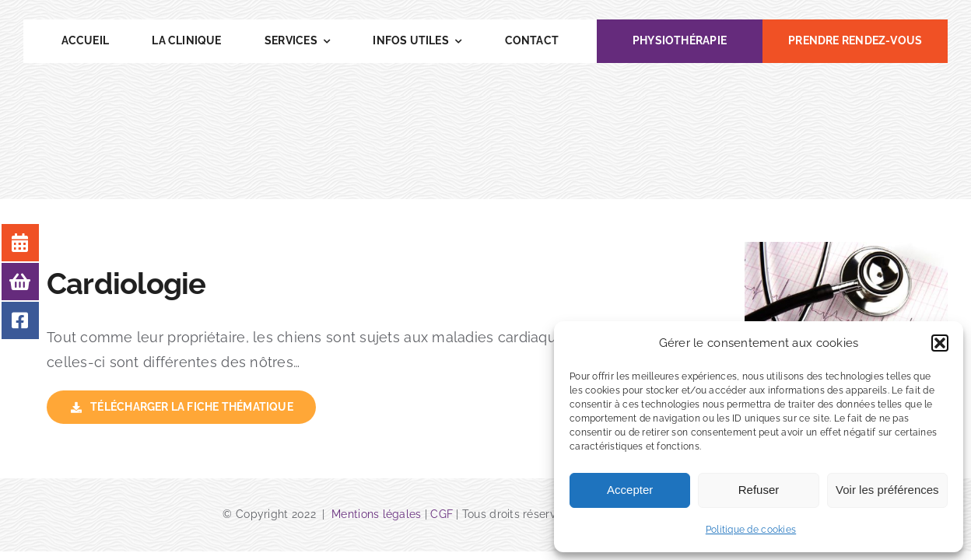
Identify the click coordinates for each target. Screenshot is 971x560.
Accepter (630, 490)
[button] (940, 343)
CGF (442, 514)
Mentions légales (378, 514)
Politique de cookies (751, 530)
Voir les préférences (887, 490)
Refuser (759, 490)
